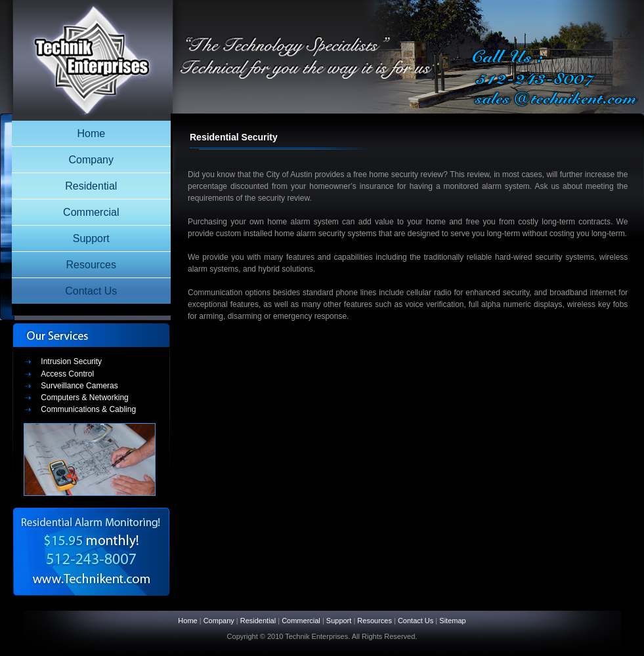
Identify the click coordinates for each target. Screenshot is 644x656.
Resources (91, 265)
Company (91, 160)
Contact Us (91, 291)
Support (91, 238)
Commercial (91, 212)
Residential (91, 186)
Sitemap (452, 621)
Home (91, 133)
